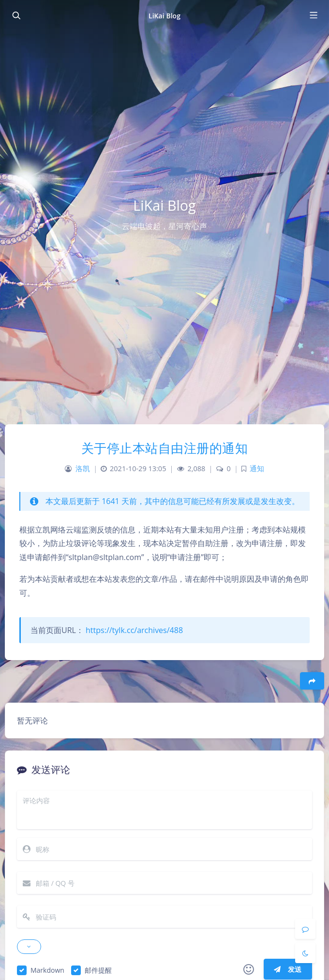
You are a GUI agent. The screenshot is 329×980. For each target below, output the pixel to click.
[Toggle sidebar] (16, 15)
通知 (257, 468)
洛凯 (83, 468)
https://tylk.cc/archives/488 (134, 630)
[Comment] (305, 929)
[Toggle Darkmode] (305, 953)
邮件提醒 (98, 970)
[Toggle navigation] (313, 15)
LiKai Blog (164, 16)
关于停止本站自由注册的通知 (165, 448)
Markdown (47, 970)
